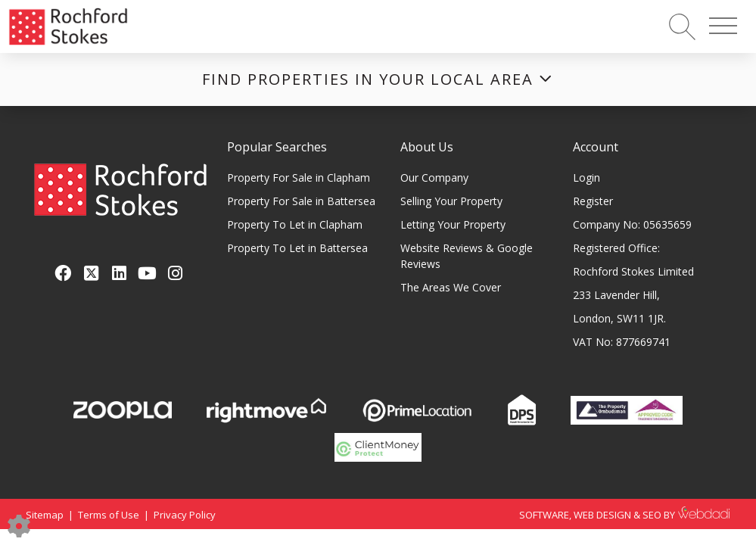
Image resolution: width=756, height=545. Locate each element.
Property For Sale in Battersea (301, 201)
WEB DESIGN (602, 515)
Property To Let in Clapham (295, 224)
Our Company (434, 178)
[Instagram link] (175, 272)
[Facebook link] (63, 272)
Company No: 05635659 (632, 224)
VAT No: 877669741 (622, 342)
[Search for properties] (682, 26)
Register (593, 201)
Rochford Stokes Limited (633, 271)
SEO (652, 515)
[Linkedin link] (119, 272)
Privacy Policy (185, 515)
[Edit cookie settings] (19, 525)
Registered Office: (616, 248)
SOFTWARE (544, 515)
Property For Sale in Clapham (299, 178)
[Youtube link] (147, 272)
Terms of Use (109, 515)
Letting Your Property (453, 224)
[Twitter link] (91, 272)
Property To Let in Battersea (297, 248)
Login (586, 178)
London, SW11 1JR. (619, 318)
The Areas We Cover (451, 287)
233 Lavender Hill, (616, 295)
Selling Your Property (451, 201)
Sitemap (45, 515)
